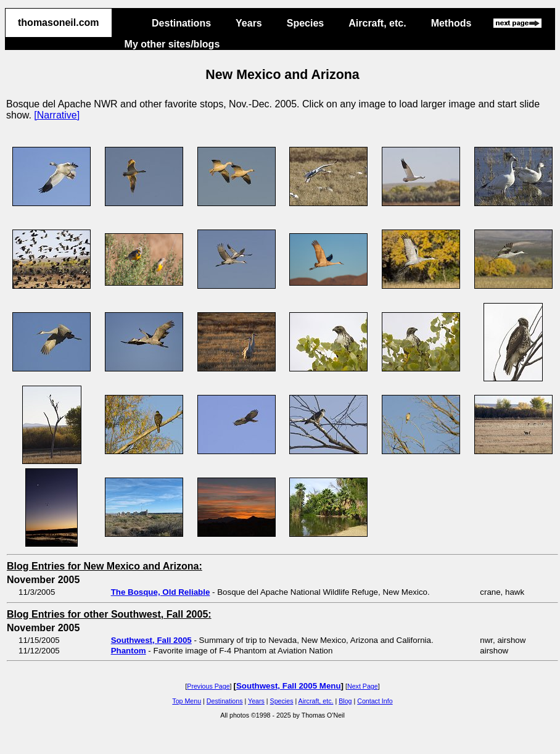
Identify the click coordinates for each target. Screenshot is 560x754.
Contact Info (375, 701)
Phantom (129, 651)
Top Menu (187, 701)
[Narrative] (57, 115)
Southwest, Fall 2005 (151, 640)
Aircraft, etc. (377, 23)
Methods (451, 23)
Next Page (363, 686)
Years (249, 23)
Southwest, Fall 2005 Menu (289, 686)
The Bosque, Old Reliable (161, 592)
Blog (345, 701)
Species (305, 23)
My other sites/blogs (172, 44)
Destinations (181, 23)
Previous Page (208, 686)
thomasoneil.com (59, 23)
